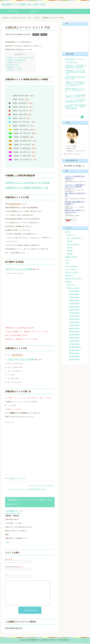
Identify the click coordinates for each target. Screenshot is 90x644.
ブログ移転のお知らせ (72, 63)
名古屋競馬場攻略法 (75, 348)
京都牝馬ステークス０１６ (17, 479)
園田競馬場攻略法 (74, 354)
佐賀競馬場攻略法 (74, 360)
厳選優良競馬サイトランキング (74, 60)
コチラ (79, 154)
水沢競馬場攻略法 (74, 341)
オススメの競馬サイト (72, 270)
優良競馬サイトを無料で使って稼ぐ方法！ (31, 4)
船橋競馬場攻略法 (74, 329)
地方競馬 (70, 248)
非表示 (23, 55)
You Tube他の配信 (13, 12)
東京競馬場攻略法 (74, 292)
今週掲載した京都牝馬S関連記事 (16, 61)
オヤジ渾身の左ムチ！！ (13, 511)
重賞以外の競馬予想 (73, 245)
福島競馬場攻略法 (74, 310)
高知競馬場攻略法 (74, 357)
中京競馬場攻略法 (74, 304)
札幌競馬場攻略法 (74, 316)
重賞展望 (70, 254)
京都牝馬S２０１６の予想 (14, 63)
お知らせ (68, 261)
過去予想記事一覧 (69, 166)
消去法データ (71, 236)
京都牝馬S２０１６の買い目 (15, 70)
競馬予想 (36, 35)
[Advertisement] (19, 437)
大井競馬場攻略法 (74, 323)
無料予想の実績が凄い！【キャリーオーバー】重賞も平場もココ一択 (75, 91)
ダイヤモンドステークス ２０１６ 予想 (40, 486)
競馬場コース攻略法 (73, 289)
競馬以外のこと (70, 276)
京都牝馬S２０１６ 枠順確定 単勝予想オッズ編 (27, 188)
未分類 (67, 264)
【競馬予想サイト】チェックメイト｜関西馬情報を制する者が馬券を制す (75, 73)
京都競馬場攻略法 (74, 298)
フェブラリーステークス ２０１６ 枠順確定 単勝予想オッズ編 (26, 490)
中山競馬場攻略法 (74, 295)
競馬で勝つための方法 (72, 273)
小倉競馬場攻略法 (74, 313)
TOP (17, 18)
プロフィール (77, 12)
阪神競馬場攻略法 (74, 301)
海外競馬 (70, 251)
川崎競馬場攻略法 (74, 326)
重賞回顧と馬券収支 (71, 257)
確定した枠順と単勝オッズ (75, 239)
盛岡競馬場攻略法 (74, 338)
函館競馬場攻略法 (74, 320)
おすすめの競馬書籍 (71, 267)
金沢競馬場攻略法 (74, 344)
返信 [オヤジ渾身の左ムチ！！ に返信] (8, 543)
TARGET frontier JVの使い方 (74, 279)
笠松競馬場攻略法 (74, 351)
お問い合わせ (34, 12)
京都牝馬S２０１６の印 (13, 68)
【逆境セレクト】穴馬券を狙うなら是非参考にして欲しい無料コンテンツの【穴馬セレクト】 (75, 84)
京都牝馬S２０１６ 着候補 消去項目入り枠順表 (20, 58)
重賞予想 (44, 35)
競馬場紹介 (68, 282)
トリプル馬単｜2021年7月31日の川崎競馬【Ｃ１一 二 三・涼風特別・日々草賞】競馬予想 (76, 107)
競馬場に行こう (72, 285)
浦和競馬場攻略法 (74, 332)
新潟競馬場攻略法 (74, 307)
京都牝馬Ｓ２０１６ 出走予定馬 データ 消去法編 (27, 183)
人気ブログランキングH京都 (18, 270)
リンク (56, 12)
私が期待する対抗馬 (12, 65)
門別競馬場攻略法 (74, 335)
